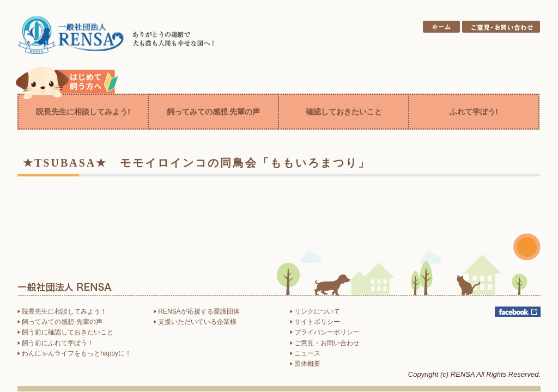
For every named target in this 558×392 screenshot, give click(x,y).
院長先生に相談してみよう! (83, 112)
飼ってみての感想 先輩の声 (214, 112)
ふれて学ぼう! (474, 112)
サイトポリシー (315, 322)
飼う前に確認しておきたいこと (65, 332)
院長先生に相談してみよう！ (62, 311)
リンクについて (315, 311)
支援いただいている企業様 (195, 322)
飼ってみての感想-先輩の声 (60, 322)
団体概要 (305, 364)
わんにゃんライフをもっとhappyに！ (74, 353)
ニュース (305, 353)
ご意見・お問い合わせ (325, 343)
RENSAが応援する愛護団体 (197, 311)
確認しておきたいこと (344, 112)
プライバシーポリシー (325, 332)
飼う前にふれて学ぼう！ (56, 343)
